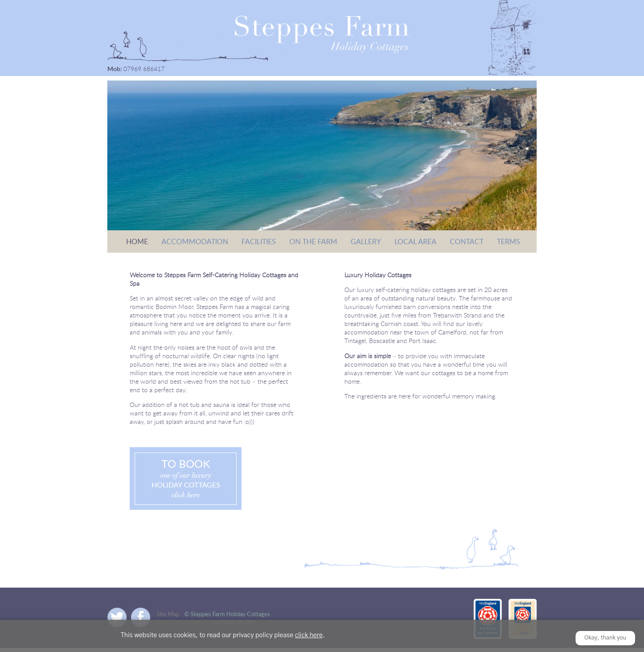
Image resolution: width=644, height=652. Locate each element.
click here (309, 635)
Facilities (259, 241)
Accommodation (195, 241)
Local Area (415, 241)
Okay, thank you (606, 638)
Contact (467, 241)
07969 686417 (144, 69)
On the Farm (313, 241)
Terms (508, 241)
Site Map (168, 614)
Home (137, 241)
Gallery (366, 241)
